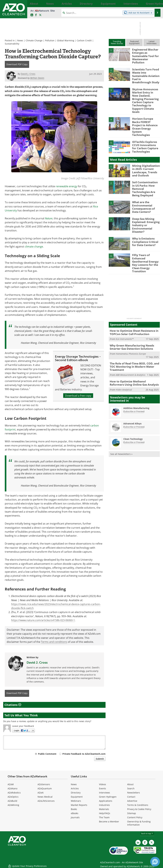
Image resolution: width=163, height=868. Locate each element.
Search (131, 788)
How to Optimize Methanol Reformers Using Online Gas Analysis (133, 346)
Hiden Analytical (124, 352)
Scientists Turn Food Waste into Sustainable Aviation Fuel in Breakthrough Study (145, 72)
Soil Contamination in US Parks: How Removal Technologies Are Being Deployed (145, 166)
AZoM (11, 784)
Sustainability (12, 44)
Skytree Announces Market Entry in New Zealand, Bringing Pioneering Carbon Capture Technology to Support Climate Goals (146, 91)
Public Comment (47, 754)
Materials (104, 809)
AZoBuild (12, 801)
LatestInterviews (152, 42)
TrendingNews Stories (117, 42)
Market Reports (79, 805)
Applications (106, 801)
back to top (147, 833)
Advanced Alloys (132, 386)
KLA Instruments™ (125, 307)
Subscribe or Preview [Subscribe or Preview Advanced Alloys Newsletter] (134, 390)
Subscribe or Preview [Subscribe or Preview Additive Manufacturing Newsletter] (134, 374)
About (130, 784)
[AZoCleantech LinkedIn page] (32, 15)
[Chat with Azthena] (155, 862)
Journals (75, 817)
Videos (103, 784)
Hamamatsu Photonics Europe (131, 321)
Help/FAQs (105, 813)
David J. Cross (37, 662)
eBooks (75, 813)
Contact (131, 797)
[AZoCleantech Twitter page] (40, 15)
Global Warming (66, 40)
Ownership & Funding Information (139, 823)
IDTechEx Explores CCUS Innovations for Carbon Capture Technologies (145, 126)
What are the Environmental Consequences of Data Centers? (145, 182)
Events (103, 788)
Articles (75, 788)
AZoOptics (13, 797)
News (20, 40)
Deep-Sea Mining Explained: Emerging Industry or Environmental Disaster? (144, 200)
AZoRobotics (14, 793)
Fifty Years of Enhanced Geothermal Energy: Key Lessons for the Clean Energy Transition (146, 235)
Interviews (105, 793)
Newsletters (134, 793)
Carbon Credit (84, 40)
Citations (13, 705)
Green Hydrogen (108, 797)
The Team (104, 817)
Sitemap (132, 813)
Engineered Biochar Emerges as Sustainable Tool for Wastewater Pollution (145, 54)
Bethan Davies (37, 78)
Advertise (132, 801)
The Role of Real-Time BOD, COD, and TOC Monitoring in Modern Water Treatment (135, 332)
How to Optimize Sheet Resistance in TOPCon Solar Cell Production (132, 301)
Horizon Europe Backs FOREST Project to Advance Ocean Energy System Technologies (146, 109)
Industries (104, 805)
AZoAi (41, 793)
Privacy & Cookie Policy (139, 809)
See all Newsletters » (121, 417)
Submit (100, 759)
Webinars (76, 801)
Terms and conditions (54, 642)
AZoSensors (44, 784)
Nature (49, 218)
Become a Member (109, 822)
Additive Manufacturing (136, 371)
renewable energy (66, 186)
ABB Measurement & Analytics (131, 338)
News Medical (45, 797)
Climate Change (34, 40)
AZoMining (13, 805)
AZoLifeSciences (46, 801)
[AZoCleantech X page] (152, 842)
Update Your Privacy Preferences (27, 864)
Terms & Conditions (138, 805)
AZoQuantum (45, 788)
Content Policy (135, 817)
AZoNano (12, 788)
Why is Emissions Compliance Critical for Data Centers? (144, 215)
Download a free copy (78, 396)
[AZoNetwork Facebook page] (36, 15)
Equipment (77, 797)
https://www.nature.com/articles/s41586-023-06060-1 (43, 620)
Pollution (50, 40)
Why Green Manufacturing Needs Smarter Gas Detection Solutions (130, 315)
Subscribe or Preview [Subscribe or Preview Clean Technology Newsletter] (134, 405)
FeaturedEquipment (134, 42)
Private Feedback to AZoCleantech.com (84, 754)
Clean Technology (133, 402)
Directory (76, 793)
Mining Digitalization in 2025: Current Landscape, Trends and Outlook (146, 149)
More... (157, 3)
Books (74, 809)
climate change (34, 246)
